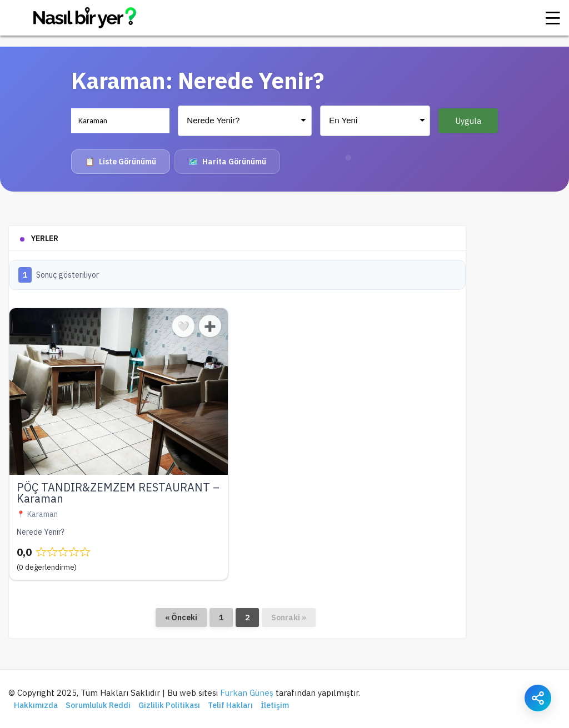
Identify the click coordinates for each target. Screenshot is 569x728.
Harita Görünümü (227, 162)
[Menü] (553, 18)
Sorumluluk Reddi (98, 705)
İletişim (275, 705)
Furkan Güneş (247, 693)
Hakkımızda (36, 705)
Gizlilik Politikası (169, 705)
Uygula (468, 121)
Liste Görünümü (121, 162)
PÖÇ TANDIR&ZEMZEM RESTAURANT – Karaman (118, 493)
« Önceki (181, 617)
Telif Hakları (230, 705)
